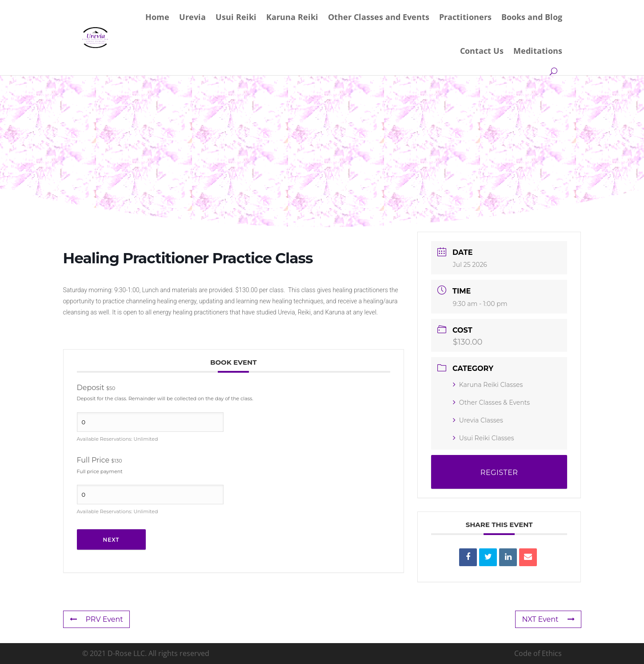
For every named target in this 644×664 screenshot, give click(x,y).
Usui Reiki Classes (484, 438)
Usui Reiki (236, 17)
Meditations (538, 51)
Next (111, 540)
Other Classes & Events (491, 402)
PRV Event (96, 619)
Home (157, 17)
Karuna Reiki (292, 17)
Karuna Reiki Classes (488, 385)
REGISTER (499, 473)
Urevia (192, 17)
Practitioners (465, 17)
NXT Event (548, 619)
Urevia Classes (478, 420)
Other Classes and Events (379, 17)
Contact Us (482, 51)
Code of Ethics (538, 653)
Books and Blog (532, 17)
